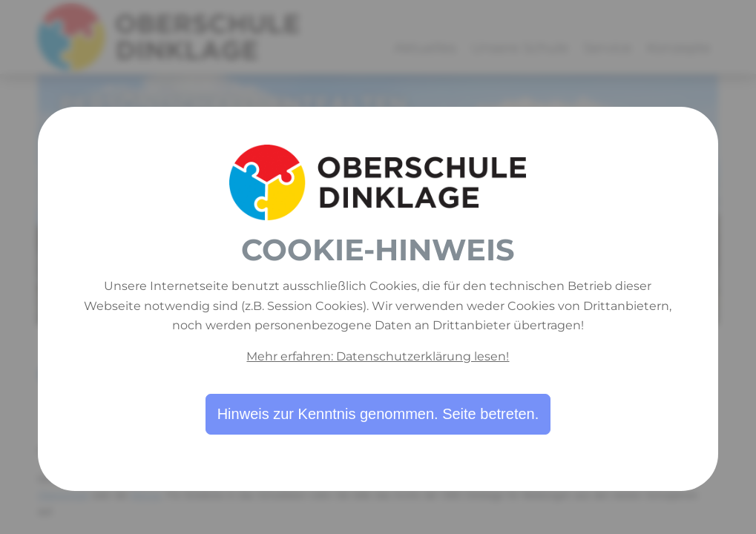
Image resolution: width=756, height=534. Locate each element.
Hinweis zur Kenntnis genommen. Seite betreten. (378, 414)
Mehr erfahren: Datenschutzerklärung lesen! (378, 356)
